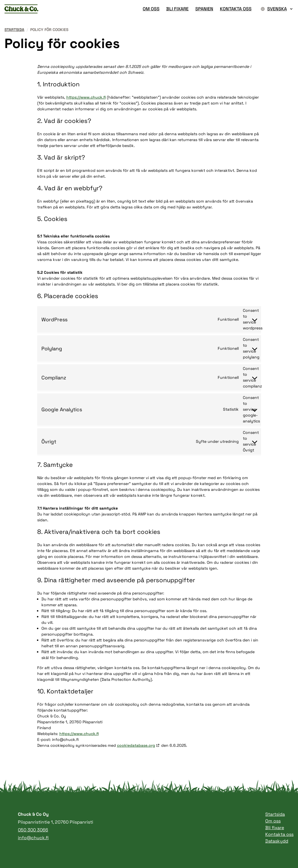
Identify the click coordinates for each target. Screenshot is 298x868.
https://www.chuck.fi (86, 97)
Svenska (277, 9)
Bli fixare (275, 828)
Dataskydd (277, 841)
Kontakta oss (279, 834)
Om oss (273, 821)
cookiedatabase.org (136, 745)
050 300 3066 (33, 830)
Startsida (14, 30)
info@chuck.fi (33, 838)
